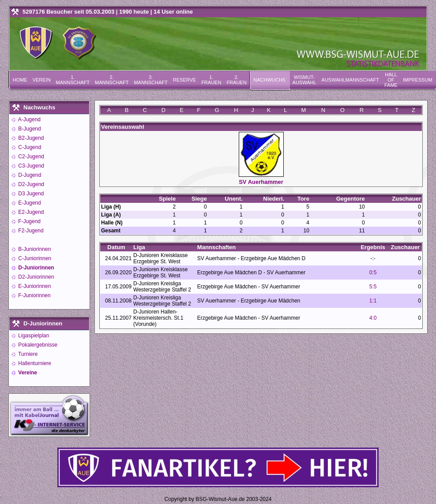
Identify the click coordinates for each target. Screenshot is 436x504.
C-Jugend (29, 147)
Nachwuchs (269, 80)
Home (20, 80)
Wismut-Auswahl (304, 80)
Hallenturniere (34, 363)
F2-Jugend (30, 231)
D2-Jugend (30, 184)
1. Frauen (211, 80)
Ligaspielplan (33, 336)
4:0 (373, 318)
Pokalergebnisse (37, 345)
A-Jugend (29, 119)
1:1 (373, 301)
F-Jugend (29, 221)
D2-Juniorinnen (36, 277)
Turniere (27, 354)
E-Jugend (29, 203)
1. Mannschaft (73, 80)
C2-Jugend (30, 157)
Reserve (184, 80)
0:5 (373, 273)
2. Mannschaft (112, 80)
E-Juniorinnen (34, 286)
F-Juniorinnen (34, 295)
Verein (42, 80)
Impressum (418, 80)
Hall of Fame (391, 80)
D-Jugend (29, 175)
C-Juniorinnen (34, 258)
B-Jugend (29, 129)
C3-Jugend (30, 166)
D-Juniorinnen (36, 268)
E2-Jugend (30, 212)
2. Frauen (236, 80)
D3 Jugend (30, 194)
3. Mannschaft (150, 80)
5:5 (373, 287)
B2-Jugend (30, 138)
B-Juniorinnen (34, 249)
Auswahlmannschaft (350, 80)
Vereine (27, 373)
